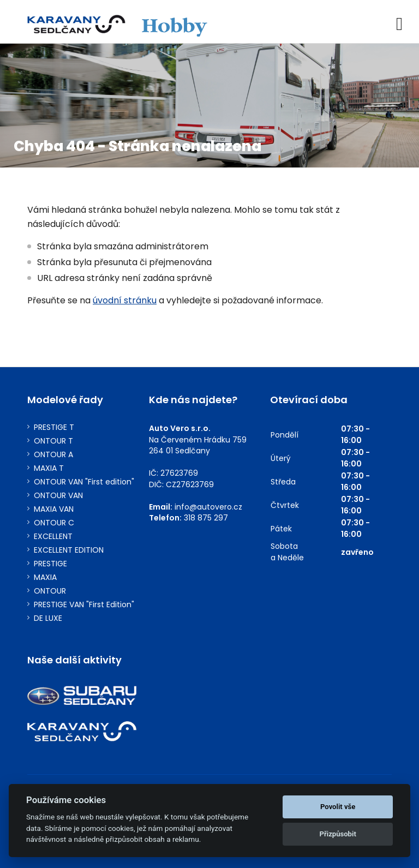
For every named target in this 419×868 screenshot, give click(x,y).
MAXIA (45, 577)
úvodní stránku (125, 300)
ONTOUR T (53, 441)
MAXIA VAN (54, 509)
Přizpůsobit (338, 834)
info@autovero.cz (208, 507)
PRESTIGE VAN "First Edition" (84, 605)
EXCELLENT (53, 537)
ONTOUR (50, 591)
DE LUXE (48, 618)
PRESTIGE (50, 564)
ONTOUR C (54, 523)
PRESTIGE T (54, 427)
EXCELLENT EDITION (69, 550)
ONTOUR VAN (58, 496)
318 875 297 (206, 518)
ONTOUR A (53, 455)
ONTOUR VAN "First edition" (84, 482)
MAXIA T (49, 468)
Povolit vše (338, 807)
